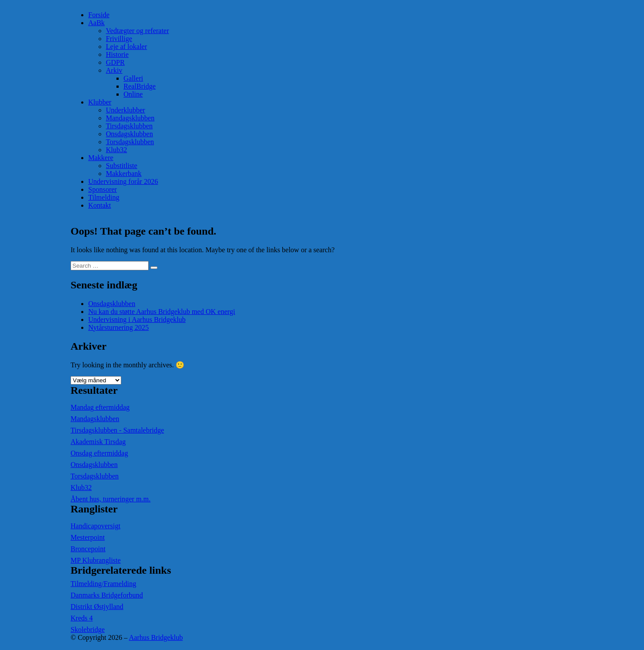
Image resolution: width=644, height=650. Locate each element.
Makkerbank (124, 174)
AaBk (96, 23)
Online (133, 94)
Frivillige (119, 39)
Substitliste (122, 166)
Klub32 (116, 150)
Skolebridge (88, 629)
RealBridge (140, 86)
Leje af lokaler (126, 47)
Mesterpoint (88, 537)
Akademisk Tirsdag (98, 442)
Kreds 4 (82, 618)
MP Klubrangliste (96, 560)
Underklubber (125, 110)
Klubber (100, 102)
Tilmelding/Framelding (103, 584)
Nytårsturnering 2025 (118, 327)
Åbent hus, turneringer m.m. (110, 499)
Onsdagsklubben (129, 134)
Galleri (133, 78)
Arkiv (114, 70)
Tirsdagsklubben (129, 126)
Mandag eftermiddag (100, 407)
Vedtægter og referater (137, 31)
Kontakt (100, 205)
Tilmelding (104, 197)
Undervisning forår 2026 (123, 181)
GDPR (115, 62)
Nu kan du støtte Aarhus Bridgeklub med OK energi (162, 312)
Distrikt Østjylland (97, 607)
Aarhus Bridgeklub (156, 637)
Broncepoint (88, 549)
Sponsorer (103, 189)
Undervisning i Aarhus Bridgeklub (137, 319)
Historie (117, 54)
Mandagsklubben (130, 118)
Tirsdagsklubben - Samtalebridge (117, 430)
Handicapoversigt (95, 526)
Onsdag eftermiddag (99, 453)
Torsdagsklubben (130, 142)
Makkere (101, 158)
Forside (99, 15)
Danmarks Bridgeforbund (107, 595)
